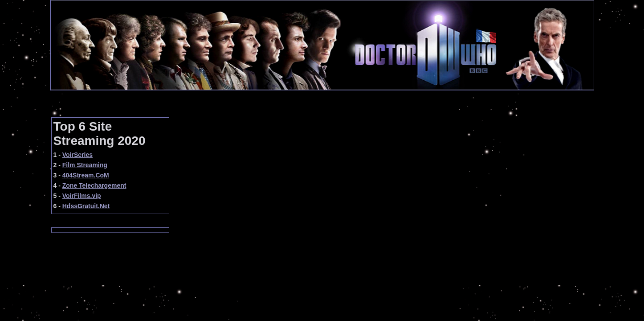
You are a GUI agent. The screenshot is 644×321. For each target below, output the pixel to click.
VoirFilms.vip (82, 196)
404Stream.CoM (86, 175)
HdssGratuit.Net (86, 206)
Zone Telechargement (94, 185)
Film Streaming (85, 165)
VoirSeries (77, 155)
